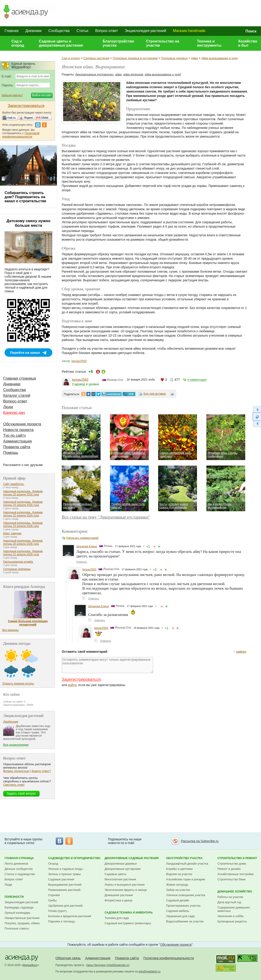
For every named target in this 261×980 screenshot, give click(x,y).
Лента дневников (16, 864)
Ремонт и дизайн (229, 869)
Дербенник (11, 722)
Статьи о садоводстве (20, 874)
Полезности (14, 897)
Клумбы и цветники (179, 869)
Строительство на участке (163, 43)
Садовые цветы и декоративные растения (61, 43)
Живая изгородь (177, 885)
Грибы (53, 900)
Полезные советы (17, 928)
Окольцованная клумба (18, 562)
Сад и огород (18, 43)
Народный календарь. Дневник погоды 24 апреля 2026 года (23, 503)
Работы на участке (230, 897)
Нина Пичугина (96, 965)
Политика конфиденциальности (169, 958)
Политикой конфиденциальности (21, 135)
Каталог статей (17, 395)
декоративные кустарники (95, 74)
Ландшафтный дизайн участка (187, 864)
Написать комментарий (82, 538)
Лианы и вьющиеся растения (125, 885)
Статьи (83, 31)
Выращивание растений (65, 885)
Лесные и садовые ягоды (66, 869)
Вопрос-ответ (107, 31)
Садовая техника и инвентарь (129, 913)
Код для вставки (155, 394)
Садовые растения (96, 58)
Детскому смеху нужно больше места (29, 223)
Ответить (82, 562)
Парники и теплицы (62, 921)
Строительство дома (232, 864)
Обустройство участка (184, 858)
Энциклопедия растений (145, 31)
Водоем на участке (179, 874)
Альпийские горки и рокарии (186, 879)
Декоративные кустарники (123, 869)
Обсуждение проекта (22, 424)
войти (72, 685)
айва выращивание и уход (163, 74)
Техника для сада (117, 918)
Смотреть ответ (14, 785)
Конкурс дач (14, 413)
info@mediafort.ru (150, 972)
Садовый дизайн (178, 900)
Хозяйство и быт (248, 43)
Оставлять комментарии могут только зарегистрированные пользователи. (107, 665)
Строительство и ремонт (237, 858)
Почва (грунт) (57, 911)
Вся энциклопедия (16, 745)
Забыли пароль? (12, 95)
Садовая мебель (178, 911)
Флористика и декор (119, 900)
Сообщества (59, 31)
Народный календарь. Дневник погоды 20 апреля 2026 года (23, 542)
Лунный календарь (18, 913)
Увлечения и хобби (230, 916)
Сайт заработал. (14, 484)
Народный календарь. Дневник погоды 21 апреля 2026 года (23, 553)
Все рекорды (10, 630)
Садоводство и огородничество (74, 858)
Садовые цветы (116, 874)
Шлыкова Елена (87, 546)
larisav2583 (79, 361)
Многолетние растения (120, 879)
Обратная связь (68, 958)
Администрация (17, 441)
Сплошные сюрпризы (17, 569)
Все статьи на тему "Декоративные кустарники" (106, 517)
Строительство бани (231, 879)
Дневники (33, 31)
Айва (194, 58)
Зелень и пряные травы (65, 874)
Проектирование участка (183, 906)
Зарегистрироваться (81, 679)
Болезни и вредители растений (70, 916)
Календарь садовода (19, 907)
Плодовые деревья (174, 58)
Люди (8, 407)
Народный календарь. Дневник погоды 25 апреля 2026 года (23, 493)
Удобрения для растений (65, 906)
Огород (53, 864)
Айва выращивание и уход (219, 58)
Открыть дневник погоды (18, 684)
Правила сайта (17, 447)
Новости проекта (18, 430)
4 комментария (197, 380)
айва (118, 74)
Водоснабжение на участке (185, 921)
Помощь (11, 453)
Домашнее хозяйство (235, 892)
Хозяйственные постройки (235, 874)
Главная (12, 31)
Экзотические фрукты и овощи (126, 890)
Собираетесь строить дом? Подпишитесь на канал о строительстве (25, 197)
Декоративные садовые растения (132, 858)
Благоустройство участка (118, 43)
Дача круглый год (229, 902)
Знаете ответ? (41, 771)
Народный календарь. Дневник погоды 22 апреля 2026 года (23, 514)
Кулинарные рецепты (232, 921)
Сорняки (54, 895)
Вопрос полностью (16, 771)
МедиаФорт (30, 965)
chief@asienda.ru (118, 965)
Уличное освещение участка (186, 895)
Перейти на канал (25, 353)
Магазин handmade (189, 31)
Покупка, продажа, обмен (22, 923)
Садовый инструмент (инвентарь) (128, 923)
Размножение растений (64, 890)
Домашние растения (119, 895)
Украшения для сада (180, 916)
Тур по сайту (15, 435)
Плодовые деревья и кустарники (135, 58)
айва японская (133, 74)
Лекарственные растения (22, 918)
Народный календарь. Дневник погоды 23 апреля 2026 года (23, 525)
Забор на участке (178, 890)
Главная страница (20, 378)
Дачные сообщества (19, 869)
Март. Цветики (12, 533)
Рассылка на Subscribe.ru (200, 841)
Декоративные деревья (121, 864)
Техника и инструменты (209, 43)
